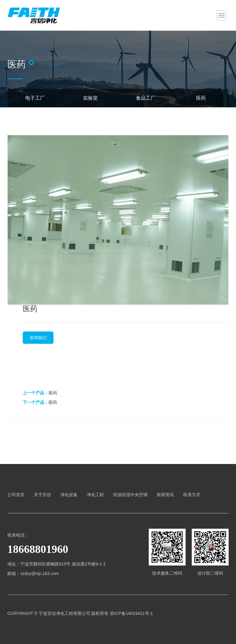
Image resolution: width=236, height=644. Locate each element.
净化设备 (69, 495)
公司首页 (16, 495)
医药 (201, 98)
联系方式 (192, 495)
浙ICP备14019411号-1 (131, 613)
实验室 (90, 98)
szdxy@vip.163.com (39, 573)
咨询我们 (38, 338)
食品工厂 (146, 98)
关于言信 (42, 495)
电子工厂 (35, 98)
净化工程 (95, 495)
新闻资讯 (165, 495)
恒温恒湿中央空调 (130, 495)
